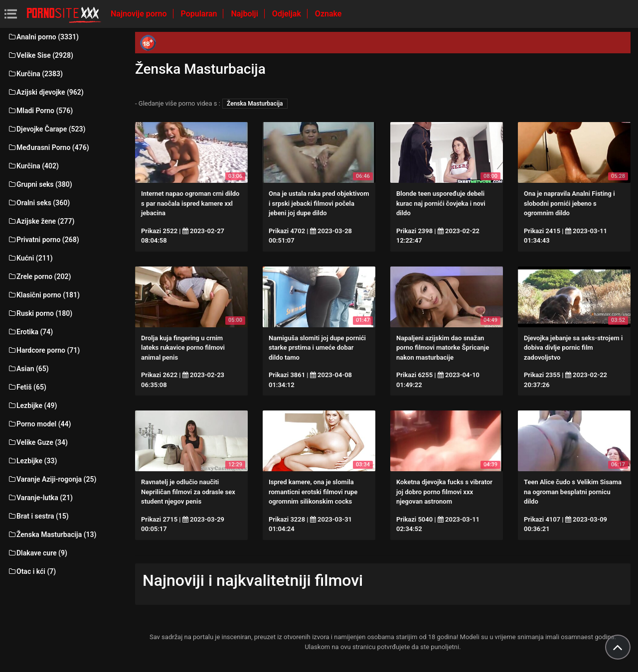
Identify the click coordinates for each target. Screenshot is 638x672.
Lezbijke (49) (32, 405)
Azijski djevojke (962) (46, 92)
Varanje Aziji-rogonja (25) (52, 479)
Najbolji (245, 14)
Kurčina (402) (33, 166)
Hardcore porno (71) (44, 350)
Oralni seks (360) (39, 203)
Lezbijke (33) (32, 461)
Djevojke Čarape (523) (46, 129)
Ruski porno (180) (40, 313)
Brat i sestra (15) (38, 516)
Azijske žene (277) (41, 221)
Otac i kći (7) (32, 571)
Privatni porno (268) (43, 240)
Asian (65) (28, 369)
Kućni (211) (30, 258)
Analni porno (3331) (43, 37)
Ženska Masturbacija (255, 104)
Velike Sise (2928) (40, 55)
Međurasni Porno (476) (48, 147)
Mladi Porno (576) (40, 111)
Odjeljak (288, 14)
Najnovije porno (140, 14)
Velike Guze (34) (38, 442)
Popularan (200, 14)
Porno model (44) (39, 424)
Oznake (328, 14)
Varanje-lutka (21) (40, 498)
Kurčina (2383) (35, 74)
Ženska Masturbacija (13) (52, 535)
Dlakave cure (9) (37, 553)
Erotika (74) (30, 332)
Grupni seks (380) (40, 184)
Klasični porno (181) (44, 295)
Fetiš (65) (27, 387)
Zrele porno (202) (39, 276)
